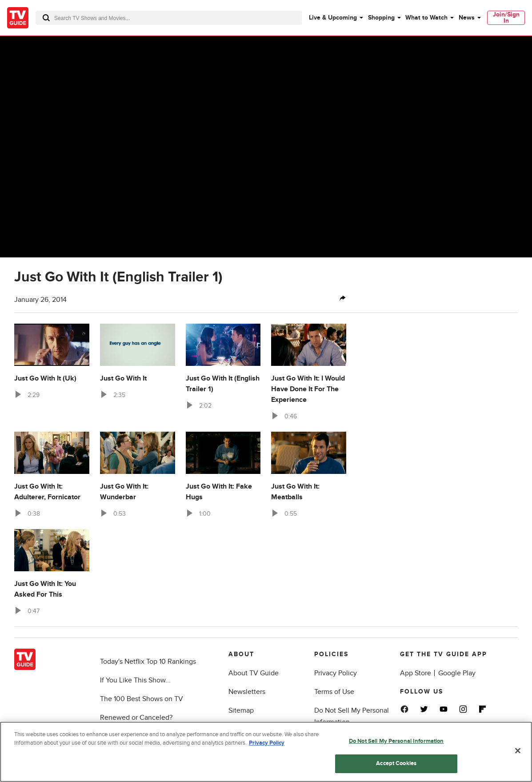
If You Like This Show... (135, 680)
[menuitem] (336, 18)
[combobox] (169, 18)
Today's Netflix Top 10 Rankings (148, 662)
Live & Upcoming (333, 18)
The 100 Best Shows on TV (142, 699)
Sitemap (241, 710)
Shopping (381, 18)
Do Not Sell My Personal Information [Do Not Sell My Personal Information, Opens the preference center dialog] (396, 742)
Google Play (457, 673)
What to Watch (426, 18)
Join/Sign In (506, 18)
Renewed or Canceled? (136, 718)
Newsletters (247, 692)
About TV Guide (254, 673)
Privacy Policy (336, 673)
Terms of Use (334, 692)
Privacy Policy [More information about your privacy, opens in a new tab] (267, 745)
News (467, 18)
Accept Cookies (396, 765)
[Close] (518, 752)
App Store (416, 673)
